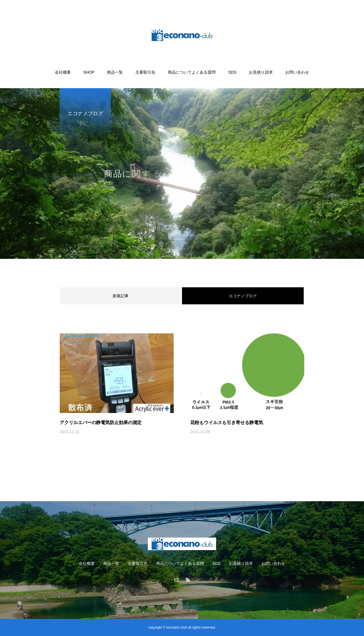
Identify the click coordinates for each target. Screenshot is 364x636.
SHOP (89, 72)
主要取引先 (145, 72)
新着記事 (121, 296)
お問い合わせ (297, 72)
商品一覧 (115, 72)
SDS (232, 72)
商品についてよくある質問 (192, 72)
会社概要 (63, 72)
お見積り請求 (261, 72)
